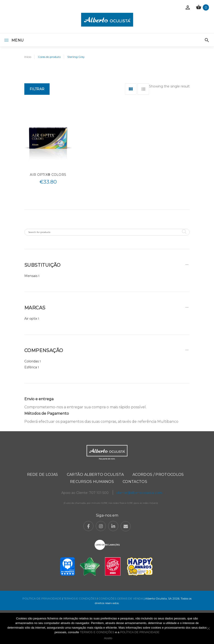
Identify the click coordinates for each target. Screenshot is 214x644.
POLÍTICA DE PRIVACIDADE (42, 598)
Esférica (31, 367)
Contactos (135, 482)
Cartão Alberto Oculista (95, 475)
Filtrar (37, 89)
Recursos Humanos (92, 482)
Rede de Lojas (43, 475)
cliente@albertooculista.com (139, 493)
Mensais (31, 276)
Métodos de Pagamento (47, 413)
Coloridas (32, 361)
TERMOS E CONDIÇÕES (80, 598)
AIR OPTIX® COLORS (48, 175)
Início (28, 57)
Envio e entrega (39, 399)
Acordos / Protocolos (158, 475)
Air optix (31, 319)
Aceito (108, 638)
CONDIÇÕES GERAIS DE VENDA (121, 598)
